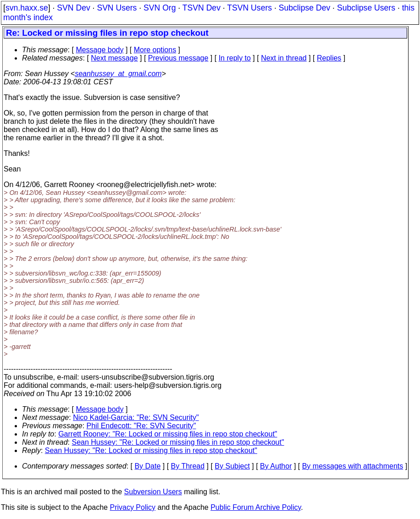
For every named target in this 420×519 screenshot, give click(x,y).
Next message (114, 58)
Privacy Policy (133, 507)
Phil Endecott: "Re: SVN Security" (141, 426)
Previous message (178, 58)
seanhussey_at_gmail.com (118, 74)
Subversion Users (153, 492)
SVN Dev (73, 8)
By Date (147, 466)
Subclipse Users (366, 8)
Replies (329, 58)
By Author (276, 466)
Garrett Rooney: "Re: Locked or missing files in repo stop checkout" (168, 434)
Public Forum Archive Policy (256, 507)
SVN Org (160, 8)
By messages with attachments (353, 466)
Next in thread (284, 58)
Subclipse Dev (304, 8)
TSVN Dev (202, 8)
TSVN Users (249, 8)
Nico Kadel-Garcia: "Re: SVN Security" (136, 417)
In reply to (235, 58)
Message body (99, 50)
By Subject (232, 466)
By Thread (188, 466)
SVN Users (117, 8)
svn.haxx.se (27, 8)
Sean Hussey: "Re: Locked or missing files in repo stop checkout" (178, 442)
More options (155, 50)
